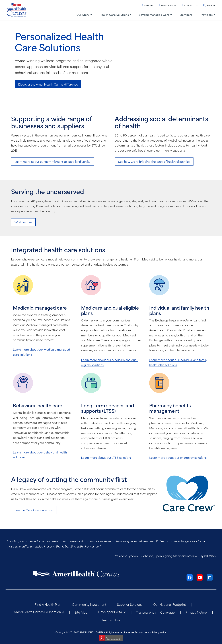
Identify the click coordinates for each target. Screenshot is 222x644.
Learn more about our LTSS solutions (106, 457)
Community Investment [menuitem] (89, 604)
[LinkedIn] (210, 577)
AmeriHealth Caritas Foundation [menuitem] (37, 612)
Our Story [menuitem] (83, 15)
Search (209, 5)
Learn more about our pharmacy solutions (178, 457)
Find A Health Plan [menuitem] (48, 604)
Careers (148, 5)
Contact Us (190, 5)
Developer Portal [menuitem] (110, 612)
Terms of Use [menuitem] (111, 620)
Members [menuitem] (186, 15)
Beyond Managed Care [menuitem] (154, 15)
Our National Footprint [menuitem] (170, 604)
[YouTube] (200, 577)
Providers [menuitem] (206, 15)
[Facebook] (190, 577)
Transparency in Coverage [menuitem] (155, 612)
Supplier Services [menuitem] (130, 604)
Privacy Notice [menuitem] (196, 612)
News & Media (168, 5)
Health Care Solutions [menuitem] (114, 15)
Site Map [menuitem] (81, 612)
